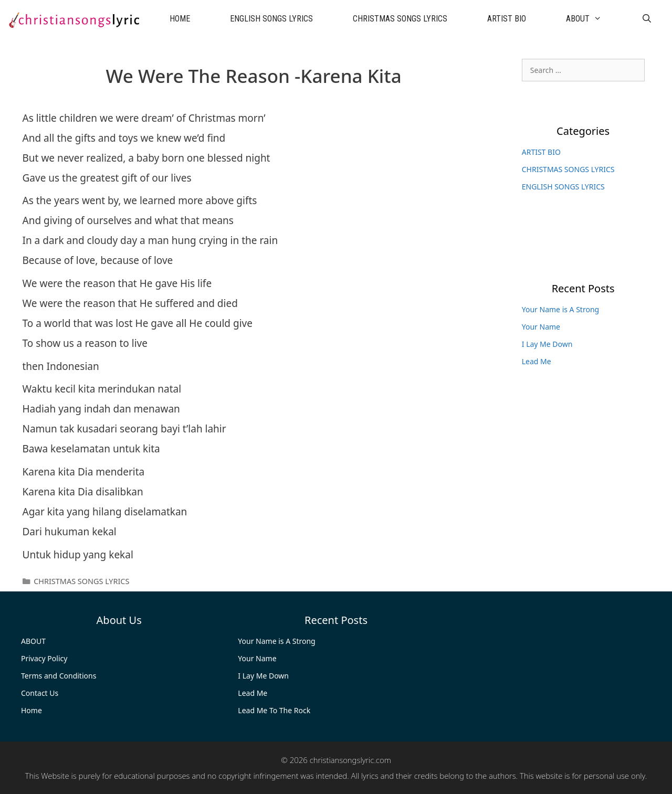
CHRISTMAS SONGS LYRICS (400, 19)
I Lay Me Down (547, 344)
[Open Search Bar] (647, 19)
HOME (180, 19)
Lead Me (537, 361)
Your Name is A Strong (560, 309)
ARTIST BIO (507, 19)
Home (31, 710)
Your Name (541, 327)
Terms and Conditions (59, 676)
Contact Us (40, 693)
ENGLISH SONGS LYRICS (271, 19)
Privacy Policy (44, 658)
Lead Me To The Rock (274, 710)
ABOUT (594, 19)
